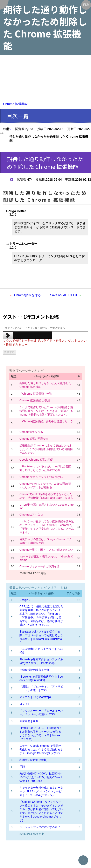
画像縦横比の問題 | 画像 (34, 670)
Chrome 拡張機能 (15, 104)
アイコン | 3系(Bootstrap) (35, 697)
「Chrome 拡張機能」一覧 (36, 394)
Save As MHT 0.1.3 (64, 295)
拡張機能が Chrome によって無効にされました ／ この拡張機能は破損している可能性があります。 (46, 449)
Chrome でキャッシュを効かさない (41, 477)
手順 (22, 767)
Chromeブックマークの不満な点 (39, 566)
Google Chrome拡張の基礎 (36, 460)
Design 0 (25, 600)
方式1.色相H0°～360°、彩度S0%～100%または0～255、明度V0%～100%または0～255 (41, 777)
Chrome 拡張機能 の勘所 (35, 400)
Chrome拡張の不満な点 (34, 439)
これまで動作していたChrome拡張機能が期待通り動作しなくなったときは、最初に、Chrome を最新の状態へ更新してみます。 (46, 411)
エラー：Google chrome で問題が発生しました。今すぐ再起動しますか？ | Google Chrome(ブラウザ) (41, 749)
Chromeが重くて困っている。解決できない (46, 550)
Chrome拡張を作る (28, 295)
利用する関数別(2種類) (33, 760)
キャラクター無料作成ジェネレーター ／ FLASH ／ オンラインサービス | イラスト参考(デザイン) (41, 791)
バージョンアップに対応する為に (40, 827)
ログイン (25, 704)
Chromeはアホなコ (31, 515)
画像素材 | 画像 (29, 721)
